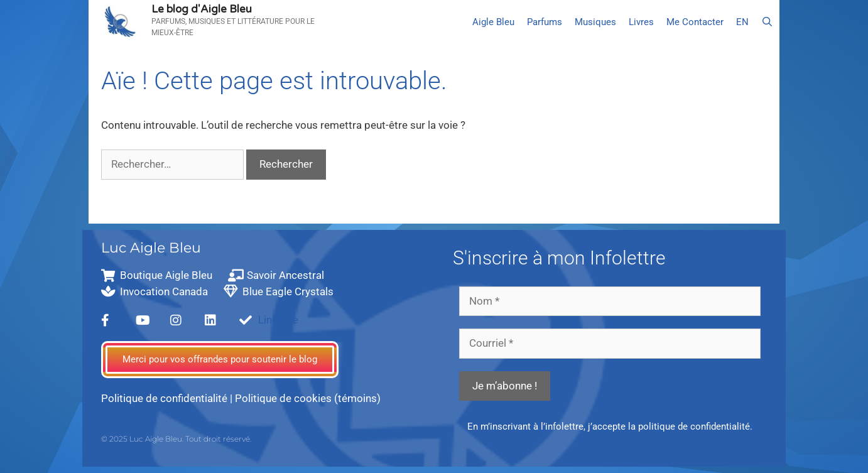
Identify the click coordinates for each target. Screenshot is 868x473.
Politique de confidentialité (164, 398)
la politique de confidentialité (689, 427)
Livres (641, 22)
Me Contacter (695, 22)
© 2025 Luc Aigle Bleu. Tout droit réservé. (176, 439)
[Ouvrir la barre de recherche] (767, 22)
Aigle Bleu (493, 22)
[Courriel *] (610, 344)
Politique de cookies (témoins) (308, 398)
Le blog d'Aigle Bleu (202, 9)
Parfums (545, 22)
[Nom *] (610, 302)
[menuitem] (742, 22)
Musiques (595, 22)
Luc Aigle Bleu (151, 248)
